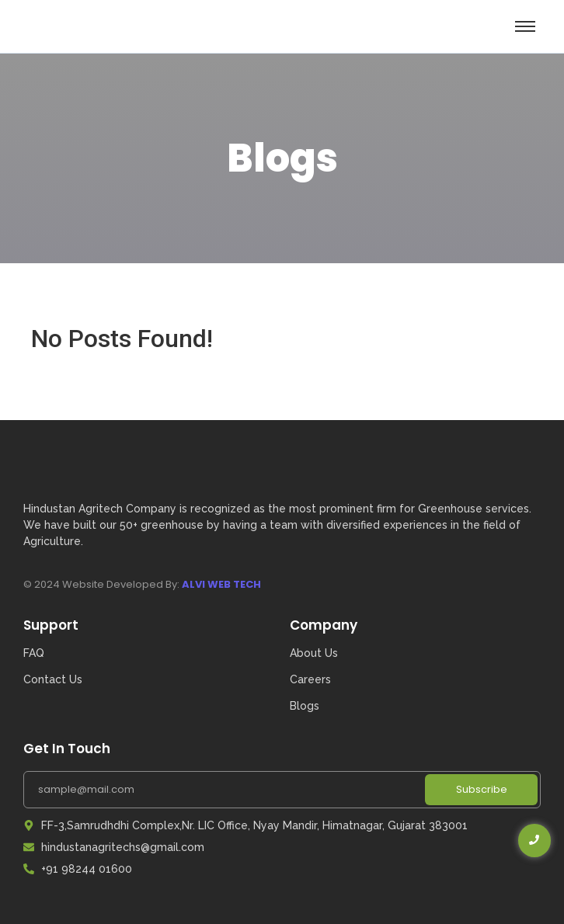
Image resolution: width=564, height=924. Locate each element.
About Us (314, 653)
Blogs (305, 706)
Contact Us (53, 679)
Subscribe (482, 789)
